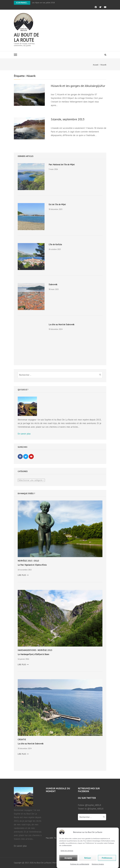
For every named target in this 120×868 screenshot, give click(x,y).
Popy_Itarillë (49, 838)
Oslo (36, 561)
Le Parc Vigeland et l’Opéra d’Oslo (32, 565)
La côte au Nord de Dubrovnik (61, 324)
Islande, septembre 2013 (68, 119)
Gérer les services (67, 861)
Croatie (22, 739)
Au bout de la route (26, 37)
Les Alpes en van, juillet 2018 (43, 3)
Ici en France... (22, 3)
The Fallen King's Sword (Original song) (65, 838)
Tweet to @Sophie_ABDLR (91, 809)
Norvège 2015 (25, 561)
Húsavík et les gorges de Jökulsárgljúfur (78, 86)
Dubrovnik (53, 284)
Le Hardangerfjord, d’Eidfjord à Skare (33, 654)
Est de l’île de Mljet (57, 204)
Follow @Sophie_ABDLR (90, 805)
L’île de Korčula (55, 244)
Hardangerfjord (27, 650)
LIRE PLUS (23, 575)
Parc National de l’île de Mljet (62, 164)
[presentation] (31, 177)
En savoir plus (24, 434)
